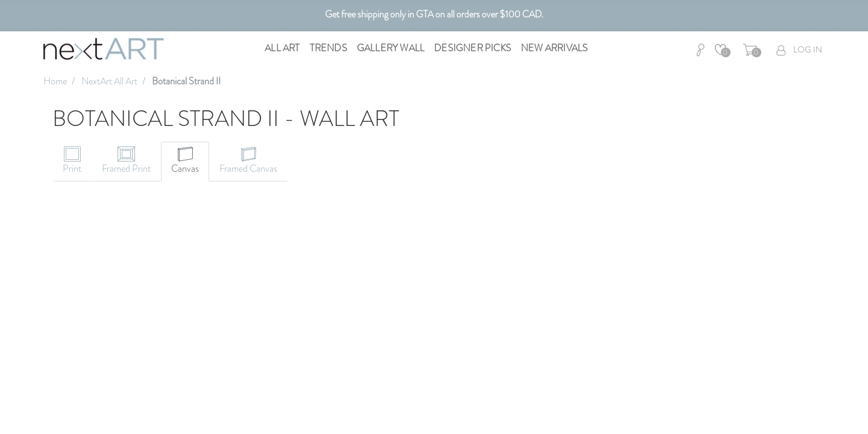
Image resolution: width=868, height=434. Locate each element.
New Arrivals (554, 48)
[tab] (72, 162)
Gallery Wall (391, 48)
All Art (282, 48)
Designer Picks (473, 48)
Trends (329, 48)
